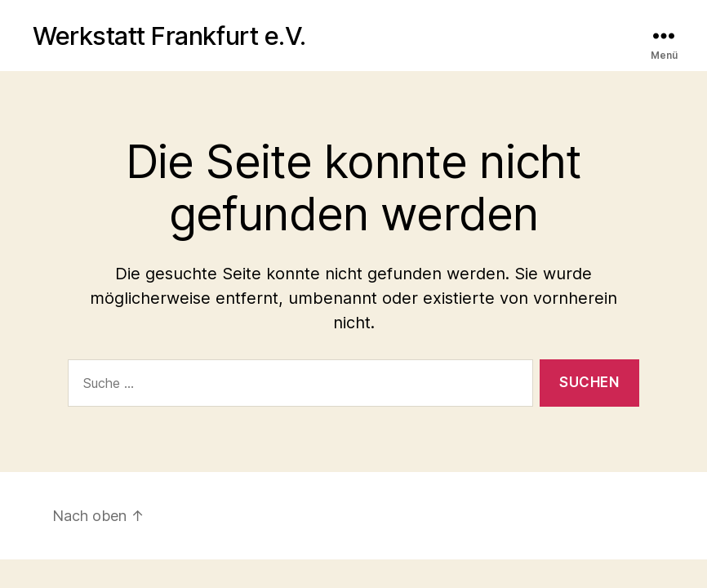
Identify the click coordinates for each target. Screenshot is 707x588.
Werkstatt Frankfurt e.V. (169, 36)
